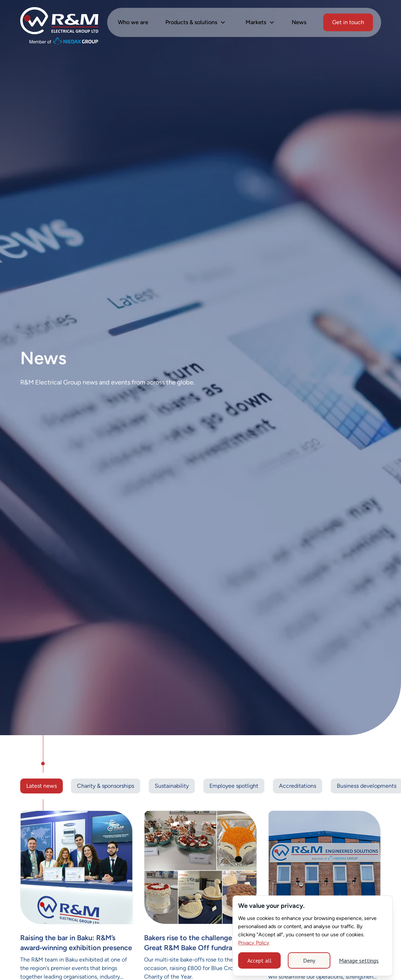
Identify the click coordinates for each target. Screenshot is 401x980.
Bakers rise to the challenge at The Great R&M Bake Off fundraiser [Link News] (199, 943)
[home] (59, 22)
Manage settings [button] (359, 960)
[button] (196, 22)
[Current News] (77, 867)
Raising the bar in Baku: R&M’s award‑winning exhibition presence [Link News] (76, 943)
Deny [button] (309, 960)
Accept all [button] (259, 960)
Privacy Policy (254, 943)
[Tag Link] (106, 786)
